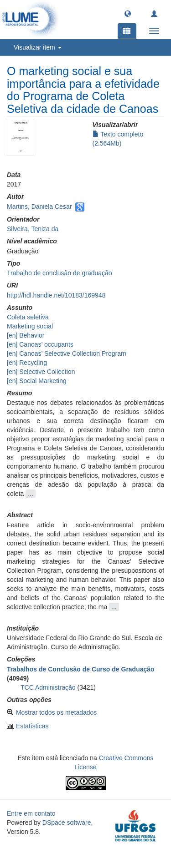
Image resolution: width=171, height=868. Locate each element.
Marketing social (30, 326)
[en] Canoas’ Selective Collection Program (67, 353)
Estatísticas (32, 726)
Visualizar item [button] (38, 47)
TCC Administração (48, 687)
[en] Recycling (27, 363)
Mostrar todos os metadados (56, 712)
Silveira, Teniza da (33, 229)
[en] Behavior (26, 335)
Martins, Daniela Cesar (39, 207)
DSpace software (67, 823)
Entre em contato (31, 813)
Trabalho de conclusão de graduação (60, 273)
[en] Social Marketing (37, 381)
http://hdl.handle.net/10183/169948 (56, 295)
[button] (128, 13)
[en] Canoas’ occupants (40, 344)
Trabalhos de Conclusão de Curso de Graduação (81, 669)
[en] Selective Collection (41, 372)
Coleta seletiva (28, 317)
